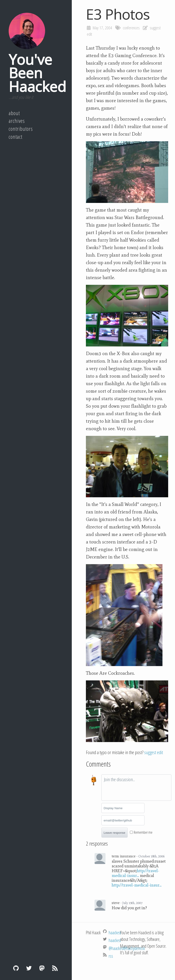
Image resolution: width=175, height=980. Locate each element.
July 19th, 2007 (132, 903)
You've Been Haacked (37, 73)
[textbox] (136, 788)
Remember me (143, 832)
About (14, 113)
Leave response (115, 833)
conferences (131, 28)
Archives (17, 121)
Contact (15, 137)
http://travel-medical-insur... (135, 873)
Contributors (21, 129)
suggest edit (154, 752)
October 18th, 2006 (151, 856)
